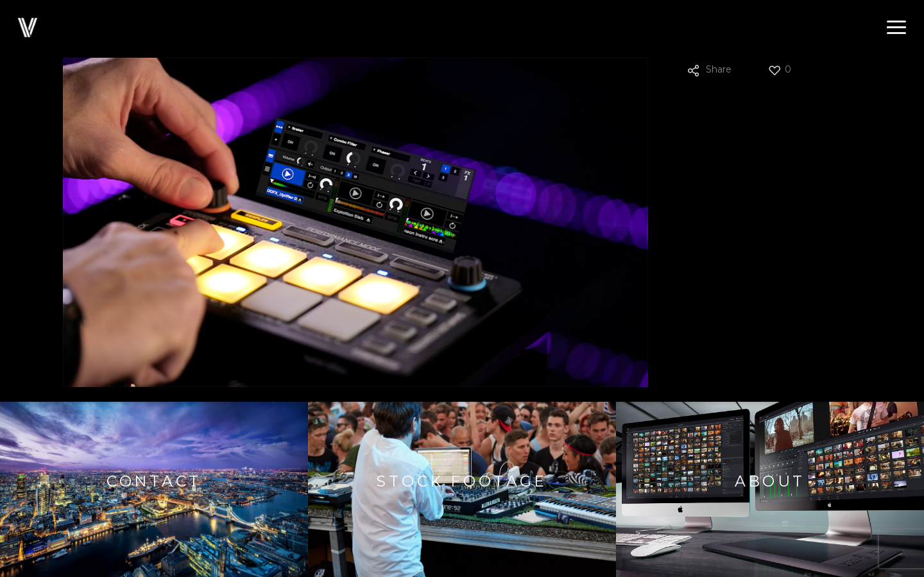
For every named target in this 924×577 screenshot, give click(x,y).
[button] (896, 28)
